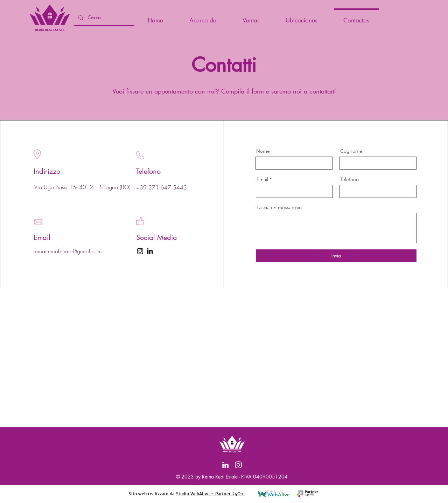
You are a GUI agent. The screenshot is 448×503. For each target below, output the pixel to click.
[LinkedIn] (150, 251)
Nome (263, 151)
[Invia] (336, 256)
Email (262, 179)
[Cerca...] (103, 18)
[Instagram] (238, 465)
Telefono (349, 179)
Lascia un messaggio (279, 207)
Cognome (351, 151)
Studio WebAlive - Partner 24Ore (210, 494)
